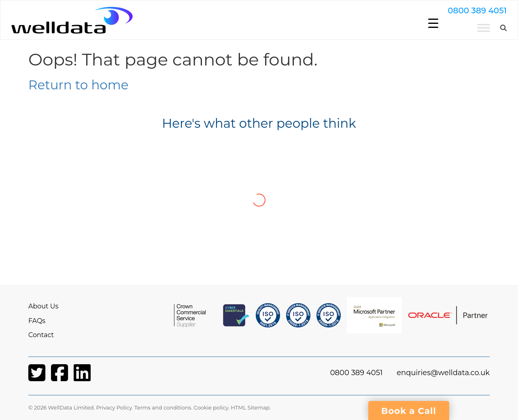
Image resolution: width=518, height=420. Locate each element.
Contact (41, 335)
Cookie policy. (212, 407)
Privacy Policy (114, 407)
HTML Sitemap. (251, 407)
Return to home (78, 85)
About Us (43, 306)
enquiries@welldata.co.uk (443, 373)
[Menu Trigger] (433, 23)
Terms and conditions (163, 407)
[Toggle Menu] (467, 31)
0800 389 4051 (460, 14)
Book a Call (409, 411)
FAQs (37, 321)
